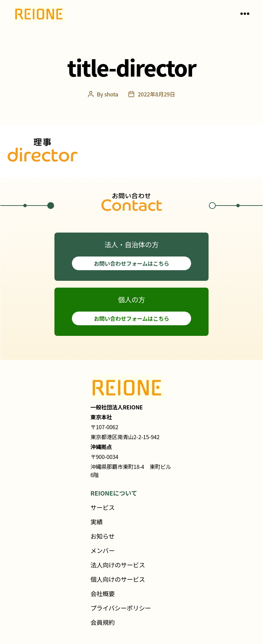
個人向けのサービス (118, 579)
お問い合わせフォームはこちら (131, 263)
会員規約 (103, 622)
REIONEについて (114, 493)
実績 (96, 522)
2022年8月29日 (156, 94)
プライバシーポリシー (121, 608)
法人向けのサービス (118, 565)
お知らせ (103, 536)
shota (111, 94)
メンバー (103, 550)
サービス (103, 507)
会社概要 (103, 593)
